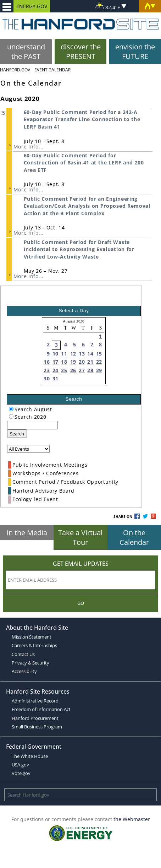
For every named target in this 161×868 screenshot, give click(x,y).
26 (73, 370)
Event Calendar (52, 70)
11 (64, 354)
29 (99, 370)
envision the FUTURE (135, 51)
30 (47, 378)
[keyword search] (32, 425)
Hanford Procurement (35, 718)
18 (64, 362)
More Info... (29, 147)
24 (55, 370)
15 (99, 354)
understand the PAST (26, 51)
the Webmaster (132, 819)
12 (73, 354)
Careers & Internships (34, 645)
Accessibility (24, 671)
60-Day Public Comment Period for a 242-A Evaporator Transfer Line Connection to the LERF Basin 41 (82, 119)
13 (82, 354)
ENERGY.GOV (32, 6)
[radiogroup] (11, 409)
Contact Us (23, 654)
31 (55, 378)
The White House (30, 756)
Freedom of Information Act (41, 709)
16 (47, 362)
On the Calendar (134, 537)
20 (82, 362)
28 (90, 370)
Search (17, 434)
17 (55, 362)
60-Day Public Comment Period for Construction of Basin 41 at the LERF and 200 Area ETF (84, 163)
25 (64, 370)
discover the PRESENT (81, 51)
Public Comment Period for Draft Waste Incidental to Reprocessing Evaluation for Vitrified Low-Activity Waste (79, 249)
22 (99, 362)
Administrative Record (35, 701)
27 (82, 370)
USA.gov (20, 765)
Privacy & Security (30, 663)
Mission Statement (32, 637)
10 (55, 354)
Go (81, 603)
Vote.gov (21, 773)
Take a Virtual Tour (80, 537)
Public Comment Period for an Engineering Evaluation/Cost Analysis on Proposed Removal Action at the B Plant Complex (87, 206)
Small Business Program (37, 727)
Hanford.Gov (15, 70)
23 (47, 370)
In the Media (27, 533)
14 (90, 354)
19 (73, 362)
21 (90, 362)
